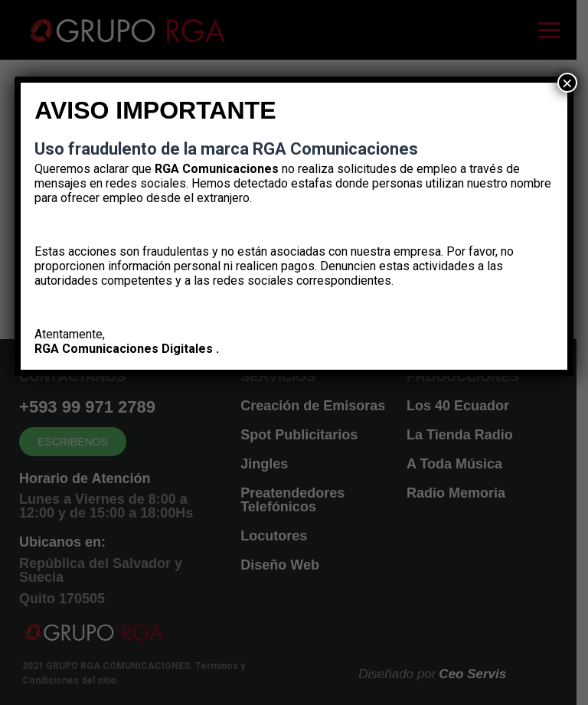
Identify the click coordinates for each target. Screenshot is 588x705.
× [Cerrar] (567, 83)
